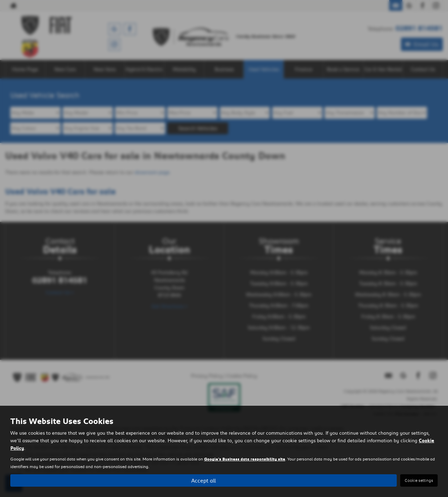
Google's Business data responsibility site (245, 459)
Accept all (204, 480)
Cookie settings (419, 480)
